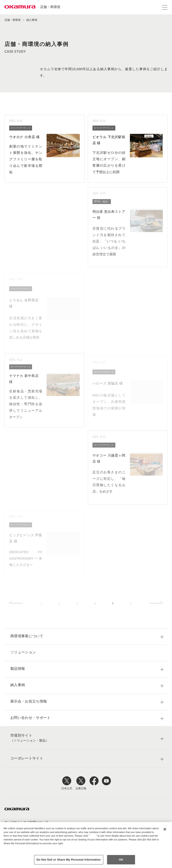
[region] (86, 845)
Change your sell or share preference (27, 851)
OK (121, 860)
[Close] (165, 829)
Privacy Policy (13, 847)
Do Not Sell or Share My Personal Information (69, 860)
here (93, 836)
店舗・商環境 (50, 7)
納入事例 (32, 20)
